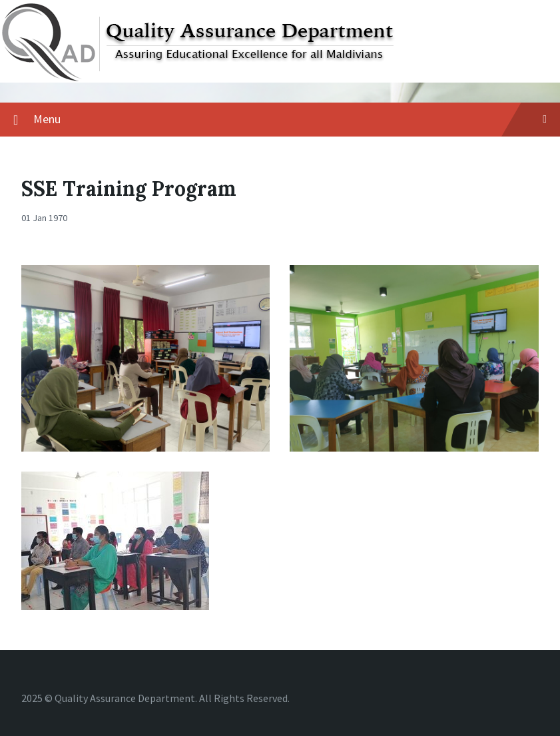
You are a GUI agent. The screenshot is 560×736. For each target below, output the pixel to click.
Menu (290, 119)
